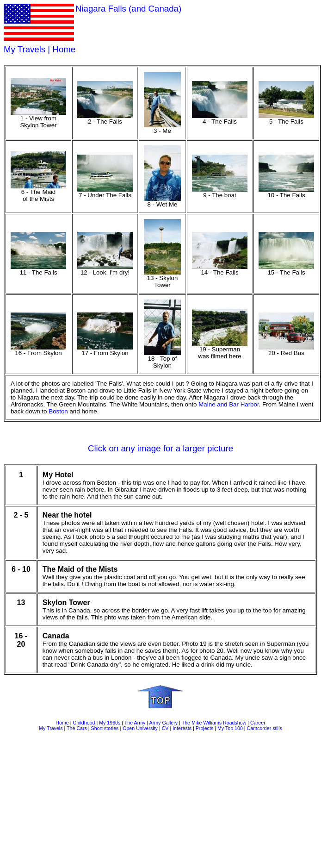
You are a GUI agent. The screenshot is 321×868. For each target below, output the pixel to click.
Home (64, 49)
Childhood (84, 723)
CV (165, 728)
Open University (140, 728)
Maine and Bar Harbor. (229, 404)
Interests (182, 728)
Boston (58, 411)
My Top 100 (230, 728)
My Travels (25, 49)
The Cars (77, 728)
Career (258, 723)
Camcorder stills (265, 728)
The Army (135, 723)
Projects (205, 728)
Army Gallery (164, 723)
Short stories (105, 728)
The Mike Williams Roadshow (214, 723)
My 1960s (110, 723)
